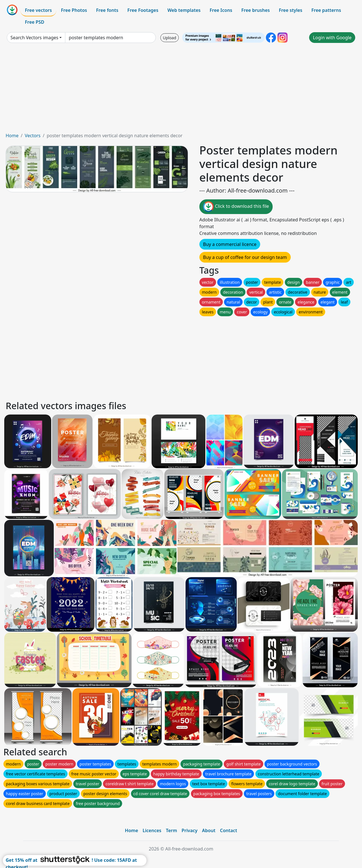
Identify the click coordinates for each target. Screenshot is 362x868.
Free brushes (256, 10)
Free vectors (38, 10)
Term (171, 830)
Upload (170, 38)
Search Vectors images (34, 38)
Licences (152, 830)
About (209, 830)
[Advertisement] (181, 90)
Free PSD (35, 22)
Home (12, 136)
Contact (229, 830)
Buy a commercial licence (230, 244)
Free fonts (107, 10)
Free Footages (143, 10)
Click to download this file (236, 207)
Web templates (184, 10)
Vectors (33, 136)
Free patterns (326, 10)
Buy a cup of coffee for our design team (245, 257)
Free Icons (221, 10)
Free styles (291, 10)
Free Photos (74, 10)
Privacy (189, 830)
